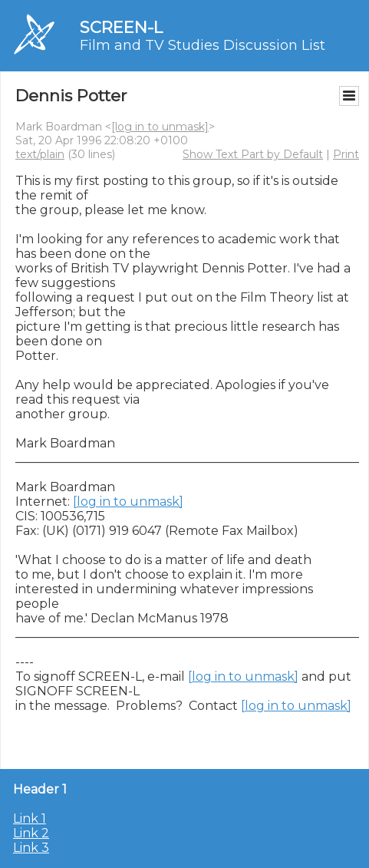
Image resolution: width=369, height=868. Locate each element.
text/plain (40, 154)
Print (346, 154)
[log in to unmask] (160, 127)
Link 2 (31, 833)
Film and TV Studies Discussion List (203, 45)
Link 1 (30, 818)
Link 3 (31, 848)
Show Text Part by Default (253, 154)
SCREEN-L (121, 27)
